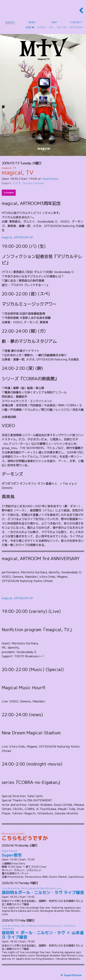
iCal (15, 183)
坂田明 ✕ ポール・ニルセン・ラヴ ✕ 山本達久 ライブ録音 (43, 932)
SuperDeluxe (50, 179)
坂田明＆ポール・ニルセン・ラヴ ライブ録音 (43, 891)
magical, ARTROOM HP (17, 237)
